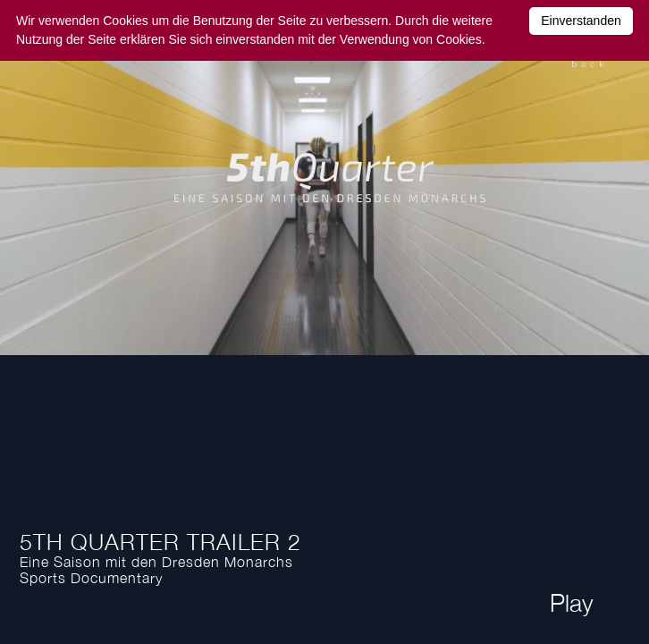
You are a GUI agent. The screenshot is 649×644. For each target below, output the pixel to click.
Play (572, 603)
